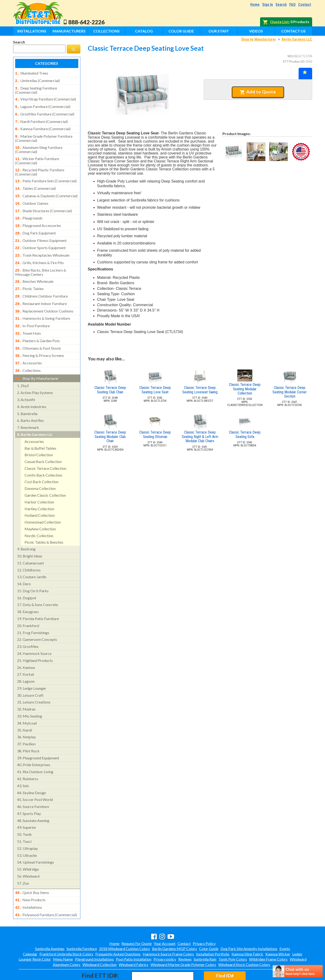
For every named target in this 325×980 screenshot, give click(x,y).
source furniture (33, 788)
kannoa (26, 649)
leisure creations (34, 684)
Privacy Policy (204, 923)
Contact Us (293, 31)
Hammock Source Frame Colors (168, 934)
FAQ (292, 5)
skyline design (32, 774)
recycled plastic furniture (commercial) (40, 166)
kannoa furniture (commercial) (43, 126)
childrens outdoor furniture (42, 284)
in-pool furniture (33, 311)
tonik (24, 816)
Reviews (185, 939)
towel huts (28, 318)
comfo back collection (43, 457)
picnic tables (30, 276)
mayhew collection (40, 511)
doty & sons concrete (37, 586)
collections (28, 353)
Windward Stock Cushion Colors (244, 944)
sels (23, 767)
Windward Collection (100, 944)
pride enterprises (34, 746)
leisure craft (30, 677)
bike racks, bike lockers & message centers (41, 261)
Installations (32, 31)
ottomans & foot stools (38, 332)
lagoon (26, 663)
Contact (305, 5)
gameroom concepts (37, 621)
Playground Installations (94, 939)
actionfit (26, 381)
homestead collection (43, 504)
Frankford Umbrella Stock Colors (66, 934)
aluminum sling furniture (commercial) (39, 145)
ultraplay (27, 830)
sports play (29, 795)
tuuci (24, 823)
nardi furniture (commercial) (41, 119)
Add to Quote (258, 92)
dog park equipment (36, 224)
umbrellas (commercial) (37, 80)
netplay (26, 719)
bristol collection (39, 436)
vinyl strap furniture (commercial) (46, 98)
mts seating (30, 698)
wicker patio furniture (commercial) (37, 156)
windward (28, 858)
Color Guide (181, 31)
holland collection (40, 497)
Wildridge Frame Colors (268, 939)
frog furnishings (33, 614)
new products (30, 881)
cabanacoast (30, 545)
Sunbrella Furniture (82, 928)
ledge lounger (32, 670)
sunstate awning (33, 802)
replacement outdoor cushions (44, 298)
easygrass (28, 593)
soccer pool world (35, 781)
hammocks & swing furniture (43, 304)
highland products (35, 642)
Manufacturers (69, 31)
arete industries (32, 388)
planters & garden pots (38, 325)
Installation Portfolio (213, 934)
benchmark (28, 409)
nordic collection (39, 517)
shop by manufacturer (37, 361)
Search (281, 5)
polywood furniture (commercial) (46, 895)
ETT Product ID (294, 61)
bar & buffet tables (40, 430)
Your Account (165, 923)
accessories (29, 346)
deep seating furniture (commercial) (36, 89)
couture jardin (32, 558)
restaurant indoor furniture (41, 291)
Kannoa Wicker (278, 934)
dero (24, 565)
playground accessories (38, 217)
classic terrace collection (45, 450)
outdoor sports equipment (41, 238)
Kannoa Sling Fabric (247, 934)
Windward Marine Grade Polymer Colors (183, 944)
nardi (25, 712)
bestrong (26, 531)
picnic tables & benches (44, 524)
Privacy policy (165, 939)
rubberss (28, 760)
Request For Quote (137, 923)
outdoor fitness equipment (41, 231)
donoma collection (40, 470)
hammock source (34, 635)
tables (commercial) (36, 182)
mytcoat (27, 705)
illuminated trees (32, 73)
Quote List (279, 22)
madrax (26, 691)
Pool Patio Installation (134, 939)
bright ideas (30, 538)
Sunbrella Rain (205, 939)
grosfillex (28, 628)
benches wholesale (34, 270)
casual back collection (43, 443)
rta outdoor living (35, 753)
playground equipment (38, 740)
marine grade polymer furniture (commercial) (44, 134)
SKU (290, 56)
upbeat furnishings (36, 844)
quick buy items (32, 874)
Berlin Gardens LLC (297, 39)
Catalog (144, 31)
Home (255, 5)
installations (29, 888)
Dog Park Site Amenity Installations (249, 928)
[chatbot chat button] (298, 971)
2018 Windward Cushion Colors (125, 928)
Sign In (268, 5)
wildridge (28, 851)
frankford (28, 607)
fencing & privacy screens (40, 339)
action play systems (35, 374)
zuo (23, 865)
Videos (256, 31)
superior (27, 809)
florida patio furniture (38, 600)
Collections (106, 31)
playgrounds (29, 210)
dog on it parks (33, 573)
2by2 (23, 367)
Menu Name (63, 939)
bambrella (27, 395)
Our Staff (219, 31)
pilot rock (28, 733)
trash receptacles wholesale (42, 245)
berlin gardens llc (35, 416)
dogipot (27, 580)
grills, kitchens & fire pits (40, 252)
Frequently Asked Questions (118, 934)
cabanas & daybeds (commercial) (46, 189)
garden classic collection (45, 477)
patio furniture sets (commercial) (46, 175)
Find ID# (225, 956)
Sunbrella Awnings (50, 928)
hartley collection (39, 490)
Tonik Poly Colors (233, 939)
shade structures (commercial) (44, 203)
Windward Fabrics (134, 944)
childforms (29, 552)
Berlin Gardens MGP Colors (175, 928)
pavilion (26, 726)
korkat (26, 656)
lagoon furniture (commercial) (43, 105)
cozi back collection (41, 463)
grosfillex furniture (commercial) (45, 112)
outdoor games (32, 196)
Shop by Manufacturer (259, 39)
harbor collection (39, 484)
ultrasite (27, 837)
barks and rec (31, 402)
